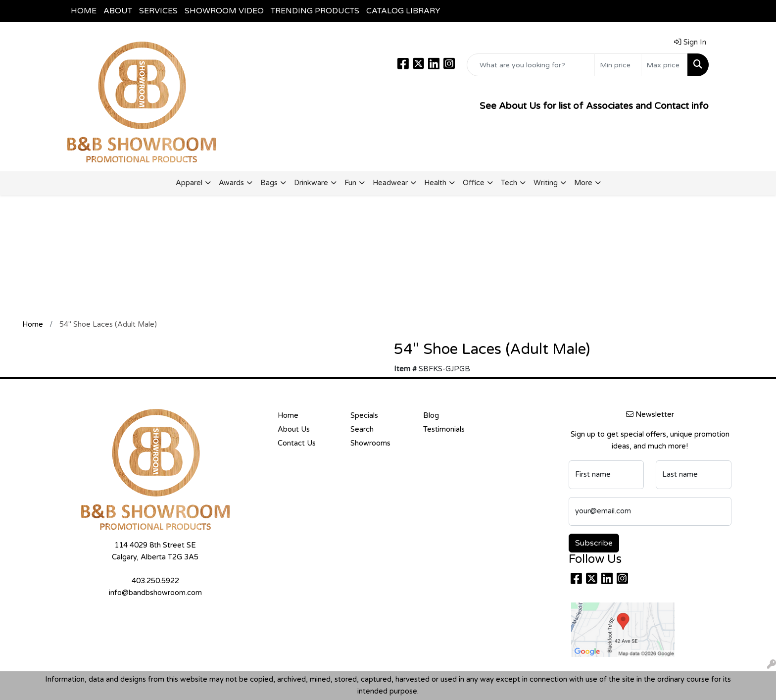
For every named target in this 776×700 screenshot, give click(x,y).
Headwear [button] (390, 183)
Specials (364, 416)
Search (362, 429)
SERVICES (158, 11)
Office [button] (474, 183)
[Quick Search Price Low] (618, 65)
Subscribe (594, 543)
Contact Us (297, 443)
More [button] (583, 183)
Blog (431, 416)
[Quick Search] (531, 65)
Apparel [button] (189, 183)
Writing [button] (546, 183)
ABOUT (118, 11)
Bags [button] (269, 183)
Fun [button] (350, 183)
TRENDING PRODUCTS (315, 11)
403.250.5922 (155, 581)
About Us (294, 429)
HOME (84, 11)
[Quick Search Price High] (664, 65)
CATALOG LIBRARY (403, 11)
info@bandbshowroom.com (155, 593)
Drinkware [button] (311, 183)
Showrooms (370, 443)
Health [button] (435, 183)
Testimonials (444, 429)
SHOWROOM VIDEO (224, 11)
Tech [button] (509, 183)
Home (288, 416)
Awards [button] (231, 183)
